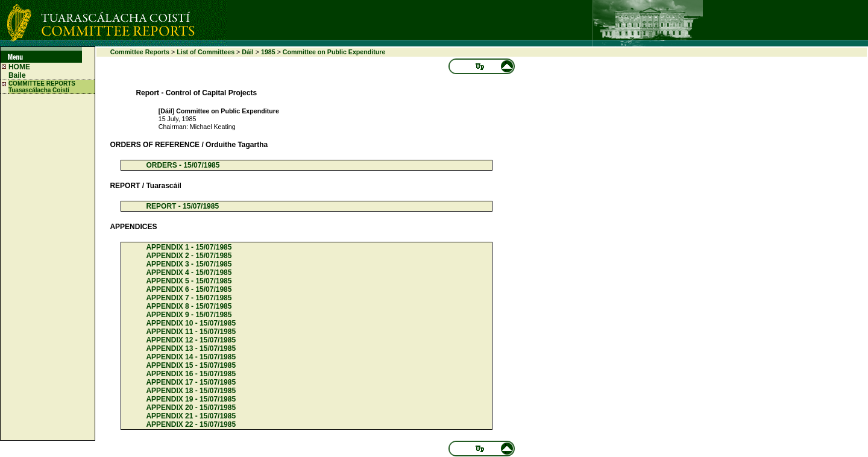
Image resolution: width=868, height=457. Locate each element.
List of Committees (206, 52)
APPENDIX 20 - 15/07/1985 (191, 408)
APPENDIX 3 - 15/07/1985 (189, 264)
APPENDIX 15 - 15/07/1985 (191, 365)
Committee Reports (140, 52)
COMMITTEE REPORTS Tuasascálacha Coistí (42, 87)
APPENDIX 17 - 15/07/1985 (191, 382)
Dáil (248, 52)
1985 (268, 52)
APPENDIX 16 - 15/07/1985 (191, 374)
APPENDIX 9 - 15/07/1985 (189, 315)
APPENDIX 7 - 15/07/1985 (189, 298)
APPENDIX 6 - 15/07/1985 (189, 289)
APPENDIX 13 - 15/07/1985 (191, 348)
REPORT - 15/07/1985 (182, 206)
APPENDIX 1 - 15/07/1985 (189, 247)
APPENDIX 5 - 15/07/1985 (189, 281)
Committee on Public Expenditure (334, 52)
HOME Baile (19, 71)
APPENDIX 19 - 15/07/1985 (191, 399)
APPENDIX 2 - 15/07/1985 (189, 256)
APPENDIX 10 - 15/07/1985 (191, 323)
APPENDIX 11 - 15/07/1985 (191, 332)
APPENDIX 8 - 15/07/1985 (189, 306)
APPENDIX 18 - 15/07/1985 (191, 391)
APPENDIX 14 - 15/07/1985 (191, 357)
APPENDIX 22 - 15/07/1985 (191, 424)
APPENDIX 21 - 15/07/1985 (191, 416)
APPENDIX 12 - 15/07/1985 (191, 340)
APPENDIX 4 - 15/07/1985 (189, 273)
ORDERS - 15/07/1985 (183, 165)
